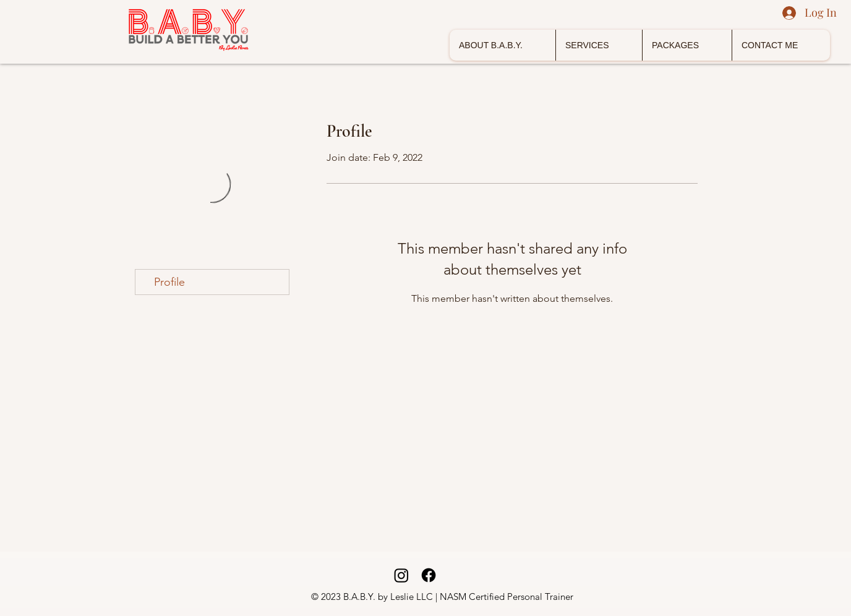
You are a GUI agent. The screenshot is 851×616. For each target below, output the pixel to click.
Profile (169, 282)
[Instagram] (401, 575)
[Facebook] (429, 575)
